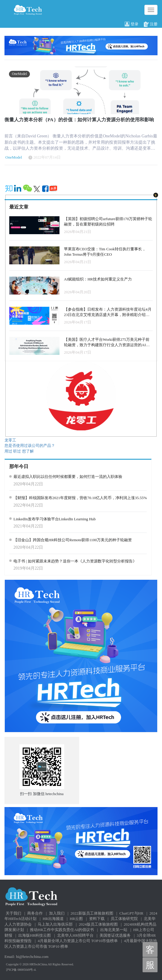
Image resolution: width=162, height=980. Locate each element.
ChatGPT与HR (131, 913)
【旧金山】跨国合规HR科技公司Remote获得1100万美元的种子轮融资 (73, 540)
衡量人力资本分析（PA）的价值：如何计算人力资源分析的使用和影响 (79, 120)
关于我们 (13, 913)
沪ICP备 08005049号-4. (21, 970)
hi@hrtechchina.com (32, 957)
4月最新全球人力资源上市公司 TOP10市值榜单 (78, 941)
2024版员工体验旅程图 (98, 924)
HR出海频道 (53, 919)
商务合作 (35, 913)
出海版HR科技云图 (35, 935)
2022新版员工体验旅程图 (92, 913)
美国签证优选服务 (115, 935)
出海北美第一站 (114, 930)
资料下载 (97, 919)
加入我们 (57, 913)
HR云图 (76, 919)
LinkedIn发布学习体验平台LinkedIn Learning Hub (55, 519)
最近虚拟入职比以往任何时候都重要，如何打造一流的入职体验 (68, 477)
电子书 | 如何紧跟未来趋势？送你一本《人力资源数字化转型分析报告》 (75, 561)
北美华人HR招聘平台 (75, 935)
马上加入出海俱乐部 (55, 924)
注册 (151, 24)
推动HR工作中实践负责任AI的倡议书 (62, 930)
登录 (132, 24)
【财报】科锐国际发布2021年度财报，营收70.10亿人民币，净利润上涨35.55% (80, 498)
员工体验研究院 (124, 919)
